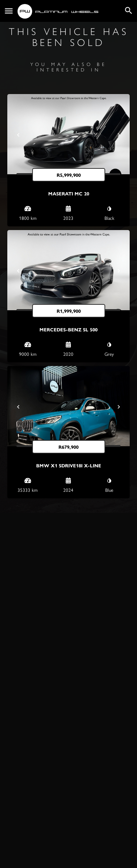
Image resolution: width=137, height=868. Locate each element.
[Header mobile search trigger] (129, 11)
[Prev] (18, 135)
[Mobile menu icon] (9, 11)
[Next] (119, 135)
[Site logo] (59, 11)
